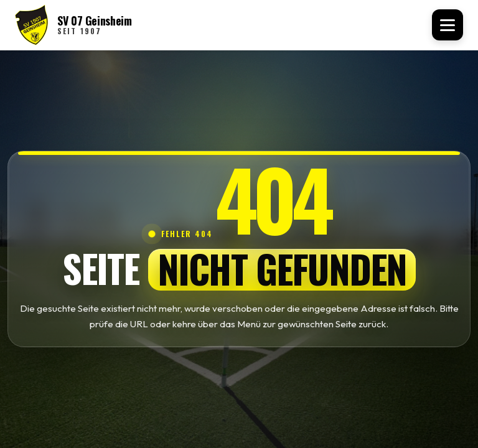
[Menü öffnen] (448, 25)
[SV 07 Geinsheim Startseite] (73, 25)
